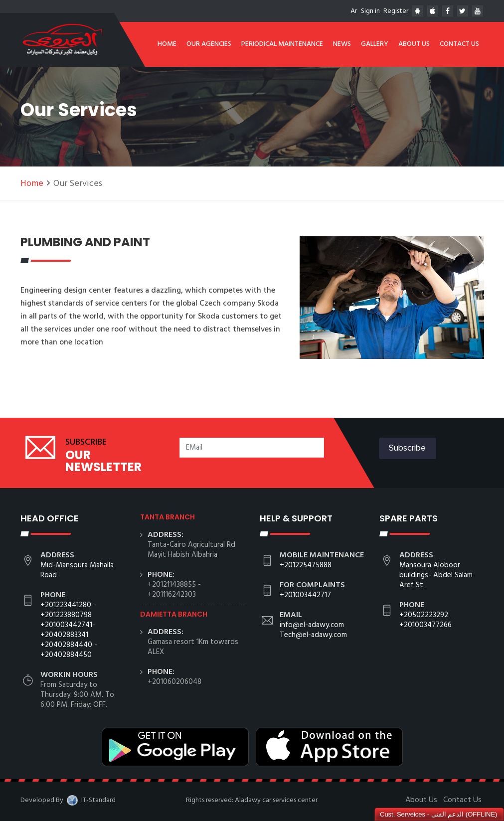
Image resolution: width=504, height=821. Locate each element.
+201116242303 (172, 595)
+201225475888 (306, 565)
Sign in (370, 11)
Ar (354, 11)
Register (396, 11)
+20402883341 (64, 635)
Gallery (375, 44)
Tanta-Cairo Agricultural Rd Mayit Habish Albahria (191, 550)
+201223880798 (66, 615)
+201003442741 (66, 625)
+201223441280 (66, 605)
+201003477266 (425, 625)
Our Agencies (209, 44)
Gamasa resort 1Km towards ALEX (193, 647)
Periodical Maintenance (282, 44)
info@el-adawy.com (312, 625)
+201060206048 (174, 682)
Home (167, 44)
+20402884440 (66, 645)
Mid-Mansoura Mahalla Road (77, 570)
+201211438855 (172, 585)
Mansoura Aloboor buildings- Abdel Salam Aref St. (436, 575)
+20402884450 (66, 655)
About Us (414, 44)
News (342, 44)
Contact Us (459, 44)
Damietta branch (174, 614)
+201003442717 (305, 595)
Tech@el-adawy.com (313, 635)
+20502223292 (424, 615)
